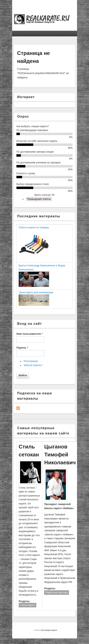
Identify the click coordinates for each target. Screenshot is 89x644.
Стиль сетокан (29, 451)
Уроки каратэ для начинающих (36, 292)
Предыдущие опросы (39, 199)
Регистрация (31, 361)
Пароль (22, 348)
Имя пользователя (29, 334)
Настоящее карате (49, 630)
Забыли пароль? (33, 365)
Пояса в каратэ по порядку (34, 227)
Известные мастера (57, 593)
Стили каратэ (27, 605)
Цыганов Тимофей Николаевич (60, 455)
